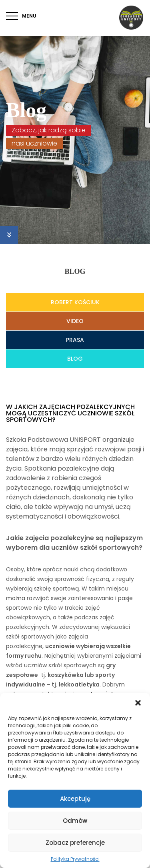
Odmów (75, 821)
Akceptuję (75, 799)
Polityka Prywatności (75, 859)
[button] (138, 703)
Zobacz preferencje (75, 843)
